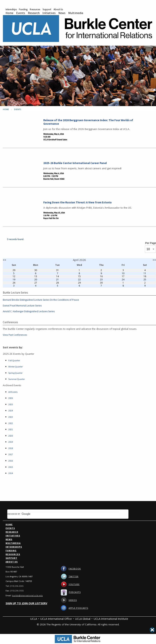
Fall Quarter (14, 360)
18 (145, 276)
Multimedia (76, 13)
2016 (11, 461)
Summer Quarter (17, 379)
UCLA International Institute (111, 619)
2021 (11, 429)
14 (57, 276)
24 (123, 280)
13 (36, 276)
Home (9, 13)
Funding (23, 9)
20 (36, 280)
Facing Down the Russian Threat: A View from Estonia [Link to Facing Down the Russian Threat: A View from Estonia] (77, 202)
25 (145, 280)
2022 (11, 423)
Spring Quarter (15, 373)
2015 (11, 467)
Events (21, 13)
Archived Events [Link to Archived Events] (12, 385)
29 (14, 270)
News (62, 13)
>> (154, 260)
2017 (11, 454)
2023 (11, 417)
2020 (11, 436)
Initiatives (49, 13)
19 (14, 280)
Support (47, 9)
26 (14, 283)
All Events (13, 392)
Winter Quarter (16, 367)
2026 (11, 398)
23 (101, 280)
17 (123, 276)
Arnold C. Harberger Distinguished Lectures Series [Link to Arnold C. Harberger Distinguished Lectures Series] (29, 311)
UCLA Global (83, 619)
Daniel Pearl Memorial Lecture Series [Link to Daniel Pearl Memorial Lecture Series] (22, 306)
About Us (58, 9)
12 (14, 276)
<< (4, 260)
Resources (35, 9)
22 (79, 280)
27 (36, 283)
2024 (11, 411)
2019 (11, 442)
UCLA (34, 619)
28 (57, 283)
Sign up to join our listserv (26, 603)
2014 (11, 473)
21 (57, 280)
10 (123, 273)
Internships (11, 9)
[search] (63, 514)
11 (145, 273)
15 (79, 276)
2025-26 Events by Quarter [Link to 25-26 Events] (19, 354)
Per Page (151, 243)
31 (57, 270)
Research (34, 13)
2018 (11, 448)
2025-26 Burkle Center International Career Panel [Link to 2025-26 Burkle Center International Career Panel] (75, 163)
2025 (11, 404)
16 (101, 276)
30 (36, 270)
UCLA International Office (56, 619)
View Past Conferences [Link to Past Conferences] (15, 335)
